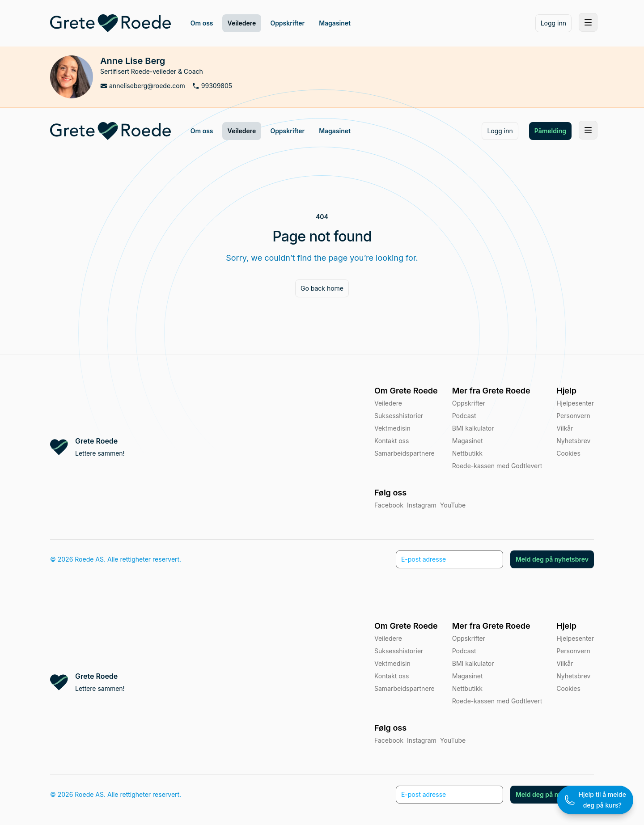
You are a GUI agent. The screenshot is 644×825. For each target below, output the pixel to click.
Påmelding (550, 131)
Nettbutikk (467, 688)
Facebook (389, 740)
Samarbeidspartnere (405, 688)
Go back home (322, 288)
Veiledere (388, 638)
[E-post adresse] (449, 795)
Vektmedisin (392, 663)
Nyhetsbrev (573, 441)
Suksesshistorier (399, 651)
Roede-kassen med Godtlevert (497, 701)
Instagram (422, 740)
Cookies (568, 453)
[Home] (110, 23)
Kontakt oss (392, 676)
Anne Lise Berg (133, 61)
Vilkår (565, 428)
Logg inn (553, 23)
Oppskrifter (469, 638)
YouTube (453, 740)
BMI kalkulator (473, 663)
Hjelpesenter (575, 403)
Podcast (464, 651)
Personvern (573, 416)
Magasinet (468, 676)
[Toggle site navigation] (588, 22)
